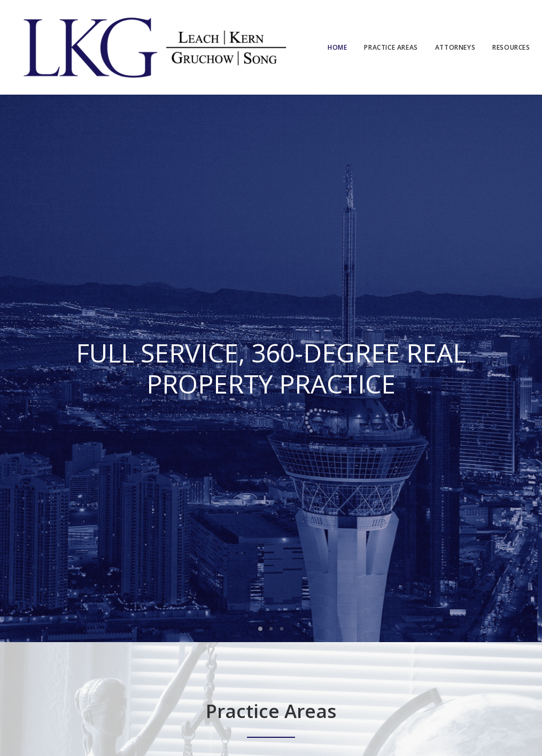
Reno (101, 661)
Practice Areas (391, 47)
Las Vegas (67, 661)
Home (337, 47)
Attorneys (455, 47)
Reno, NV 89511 (278, 661)
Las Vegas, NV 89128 (201, 661)
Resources (511, 47)
